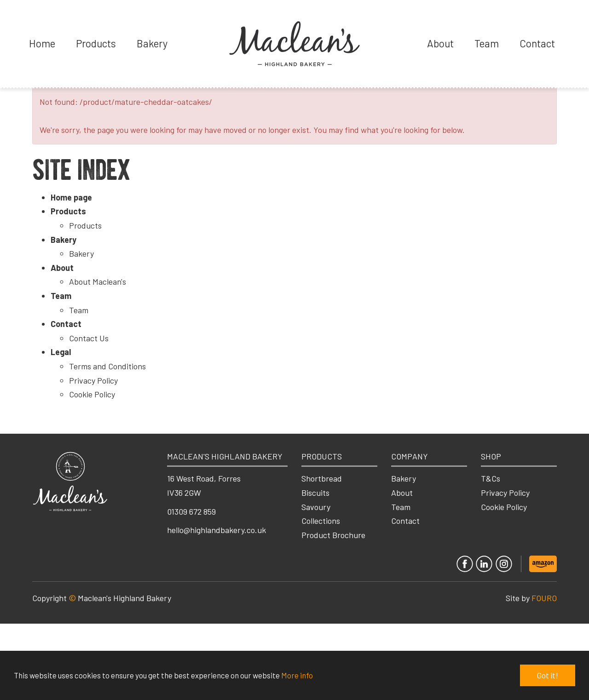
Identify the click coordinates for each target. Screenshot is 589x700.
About (440, 43)
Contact (537, 43)
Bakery (152, 43)
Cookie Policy (92, 394)
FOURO (544, 598)
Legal (61, 352)
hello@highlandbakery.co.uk (217, 530)
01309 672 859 (191, 511)
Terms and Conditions (107, 366)
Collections (321, 521)
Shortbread (322, 478)
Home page (71, 197)
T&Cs (491, 478)
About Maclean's (98, 281)
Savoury (316, 507)
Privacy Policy (93, 380)
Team (487, 43)
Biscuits (315, 493)
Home (42, 43)
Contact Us (89, 338)
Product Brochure (333, 535)
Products (96, 43)
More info (297, 675)
